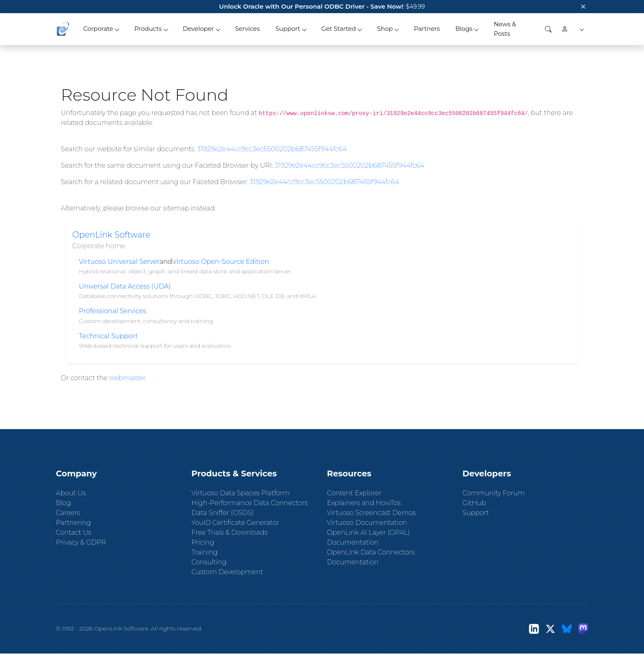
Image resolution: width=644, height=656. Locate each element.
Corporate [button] (98, 29)
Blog (63, 503)
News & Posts (505, 29)
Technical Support (108, 336)
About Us (71, 493)
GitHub (474, 503)
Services (247, 29)
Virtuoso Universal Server (119, 262)
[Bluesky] (567, 629)
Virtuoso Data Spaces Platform (240, 493)
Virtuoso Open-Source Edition (221, 262)
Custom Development (227, 572)
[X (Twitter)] (550, 629)
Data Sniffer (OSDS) (223, 513)
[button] (581, 29)
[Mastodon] (583, 629)
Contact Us (74, 532)
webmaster (128, 378)
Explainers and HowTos (364, 503)
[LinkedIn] (534, 629)
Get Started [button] (338, 29)
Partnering (73, 523)
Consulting (209, 562)
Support (476, 513)
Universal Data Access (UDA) (125, 286)
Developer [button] (198, 29)
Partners (427, 29)
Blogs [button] (464, 29)
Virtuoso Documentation (367, 523)
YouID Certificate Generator (235, 523)
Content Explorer (354, 493)
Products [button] (148, 29)
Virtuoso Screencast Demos (371, 513)
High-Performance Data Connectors (250, 503)
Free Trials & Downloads (229, 532)
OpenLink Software (111, 235)
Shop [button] (385, 29)
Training (205, 552)
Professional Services (113, 311)
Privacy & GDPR (81, 542)
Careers (68, 513)
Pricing (203, 542)
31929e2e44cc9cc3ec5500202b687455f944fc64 (272, 149)
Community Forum (494, 493)
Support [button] (287, 29)
